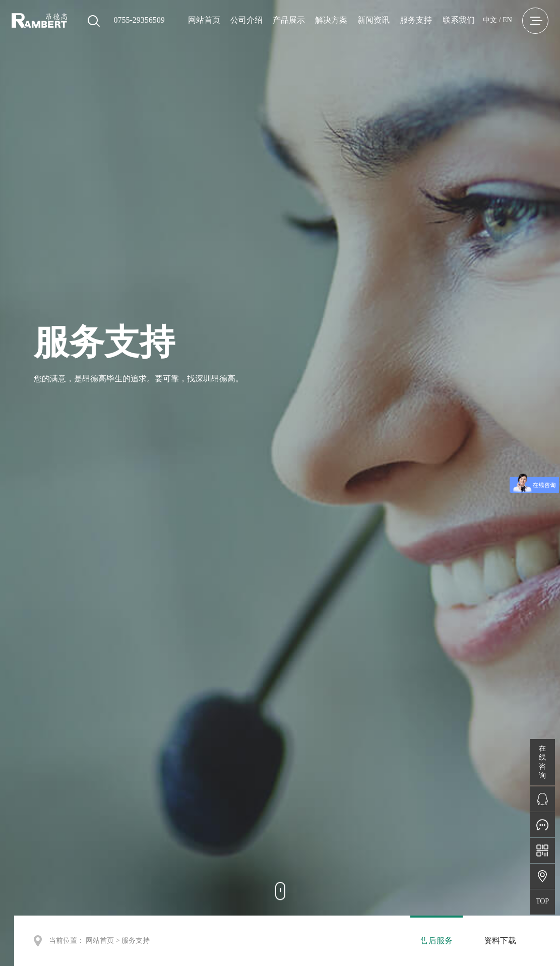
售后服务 (437, 941)
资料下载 (500, 941)
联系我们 (459, 20)
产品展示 (289, 20)
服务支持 (416, 20)
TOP (542, 901)
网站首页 (204, 20)
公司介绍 (246, 20)
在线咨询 (542, 762)
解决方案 (331, 20)
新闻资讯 (374, 20)
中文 (490, 20)
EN (507, 20)
